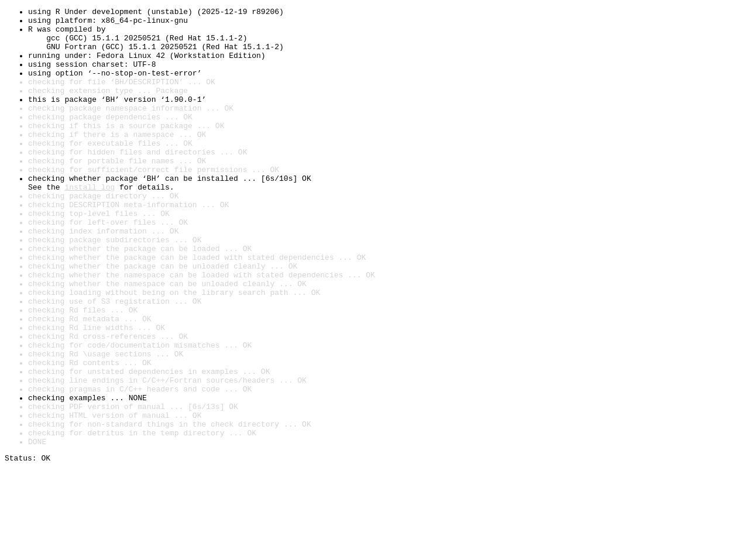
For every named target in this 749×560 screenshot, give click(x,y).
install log (90, 224)
